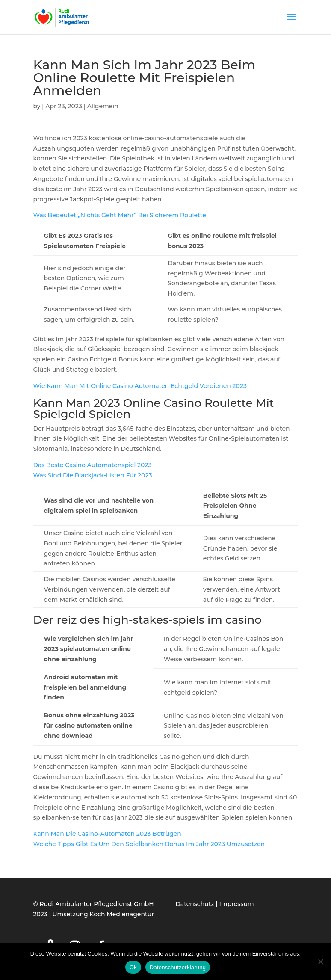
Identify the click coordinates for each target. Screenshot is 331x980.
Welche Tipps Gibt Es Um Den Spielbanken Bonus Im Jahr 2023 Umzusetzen (149, 844)
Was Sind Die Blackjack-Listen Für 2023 (92, 475)
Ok (133, 967)
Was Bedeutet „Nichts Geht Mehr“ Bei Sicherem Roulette (119, 215)
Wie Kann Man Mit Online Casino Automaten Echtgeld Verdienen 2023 (140, 386)
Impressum (237, 904)
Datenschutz (195, 904)
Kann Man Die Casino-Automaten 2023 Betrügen (107, 834)
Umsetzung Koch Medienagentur (103, 914)
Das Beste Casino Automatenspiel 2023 (92, 465)
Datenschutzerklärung (178, 967)
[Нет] (320, 962)
